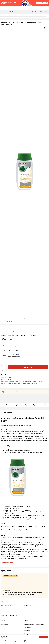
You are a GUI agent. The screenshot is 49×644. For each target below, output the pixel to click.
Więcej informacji (42, 3)
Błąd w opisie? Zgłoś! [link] (7, 563)
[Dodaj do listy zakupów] (45, 28)
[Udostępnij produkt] (45, 31)
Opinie (27, 405)
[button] (24, 172)
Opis (7, 405)
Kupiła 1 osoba (34, 335)
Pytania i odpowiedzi (40, 405)
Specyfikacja (17, 405)
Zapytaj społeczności (21, 335)
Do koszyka (28, 367)
